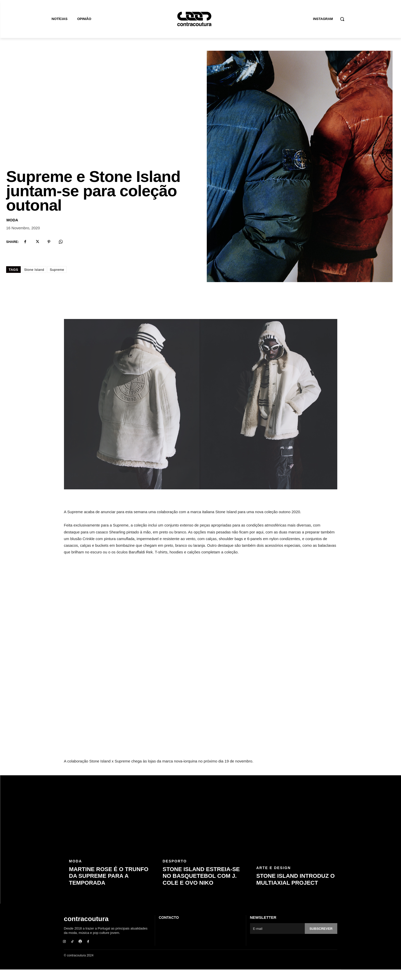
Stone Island (34, 280)
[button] (342, 19)
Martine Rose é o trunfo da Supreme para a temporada (109, 886)
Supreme (57, 280)
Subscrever (321, 939)
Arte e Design (274, 878)
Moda (12, 230)
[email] (278, 939)
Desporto (175, 872)
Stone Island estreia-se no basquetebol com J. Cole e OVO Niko (201, 886)
